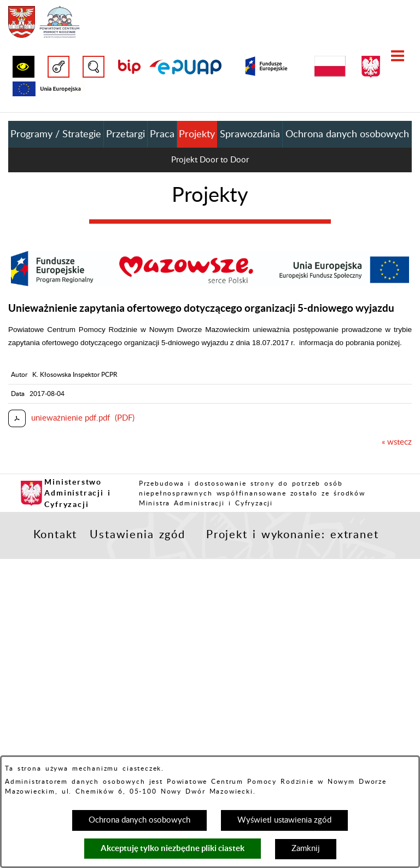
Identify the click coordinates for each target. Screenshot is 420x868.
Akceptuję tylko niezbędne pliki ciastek (173, 848)
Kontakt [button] (56, 535)
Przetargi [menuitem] (126, 135)
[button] (24, 67)
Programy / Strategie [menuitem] (56, 135)
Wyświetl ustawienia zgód (284, 820)
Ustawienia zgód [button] (137, 535)
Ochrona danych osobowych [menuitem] (347, 135)
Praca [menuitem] (162, 135)
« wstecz (397, 442)
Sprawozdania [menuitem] (250, 135)
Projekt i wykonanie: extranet (292, 535)
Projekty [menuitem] (197, 135)
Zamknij (306, 849)
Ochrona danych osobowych (139, 820)
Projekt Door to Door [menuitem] (210, 160)
